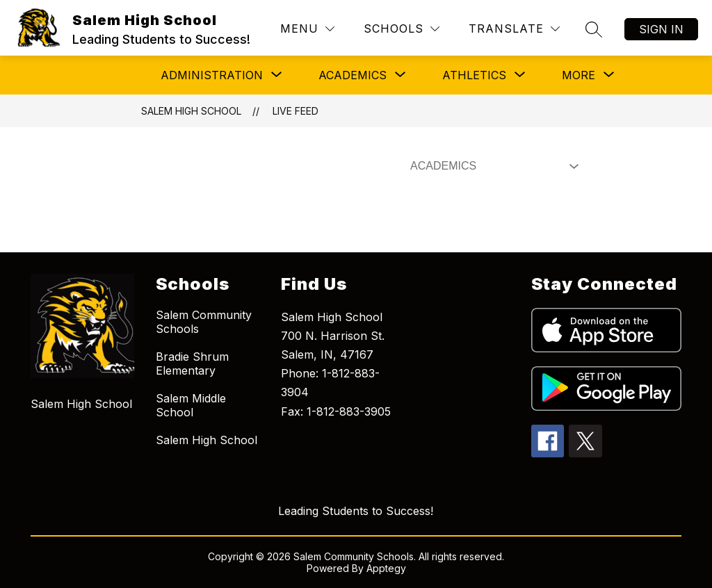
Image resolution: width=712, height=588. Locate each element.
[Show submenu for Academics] (353, 75)
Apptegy (386, 568)
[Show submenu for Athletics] (474, 75)
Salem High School (191, 111)
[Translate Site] (514, 29)
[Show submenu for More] (578, 75)
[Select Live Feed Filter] (492, 166)
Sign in (661, 29)
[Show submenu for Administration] (212, 75)
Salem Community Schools (204, 322)
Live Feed (296, 111)
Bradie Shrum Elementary (192, 364)
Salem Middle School (191, 405)
